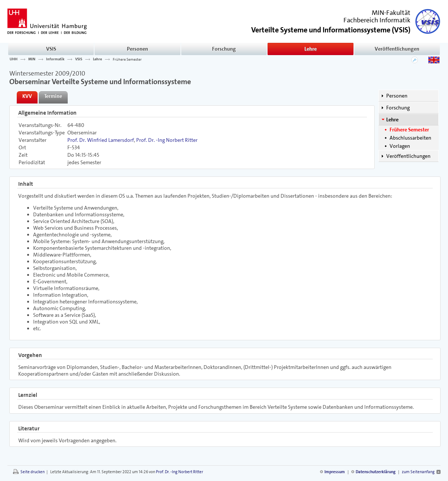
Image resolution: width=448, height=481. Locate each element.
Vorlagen (400, 146)
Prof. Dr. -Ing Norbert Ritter (167, 140)
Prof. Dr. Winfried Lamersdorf (101, 140)
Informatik (55, 59)
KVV (27, 96)
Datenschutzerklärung (376, 472)
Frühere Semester (127, 59)
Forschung (224, 49)
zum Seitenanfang (418, 472)
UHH (14, 59)
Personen (137, 49)
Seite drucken (33, 472)
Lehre (311, 49)
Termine (53, 96)
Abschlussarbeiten (410, 138)
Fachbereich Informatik (377, 20)
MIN (32, 59)
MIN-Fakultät (391, 13)
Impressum (335, 472)
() (331, 29)
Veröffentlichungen (397, 49)
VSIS (51, 49)
